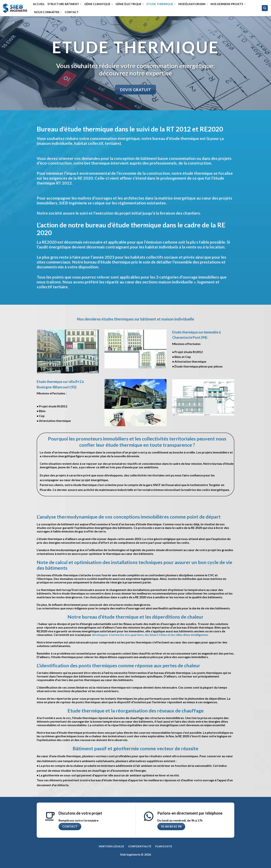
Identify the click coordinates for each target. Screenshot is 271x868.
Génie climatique (99, 4)
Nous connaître (48, 12)
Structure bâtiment (65, 4)
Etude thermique (161, 4)
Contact (72, 12)
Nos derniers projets (228, 4)
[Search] (265, 8)
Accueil (39, 4)
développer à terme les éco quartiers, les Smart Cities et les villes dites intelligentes (150, 635)
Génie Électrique (130, 4)
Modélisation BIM (193, 4)
